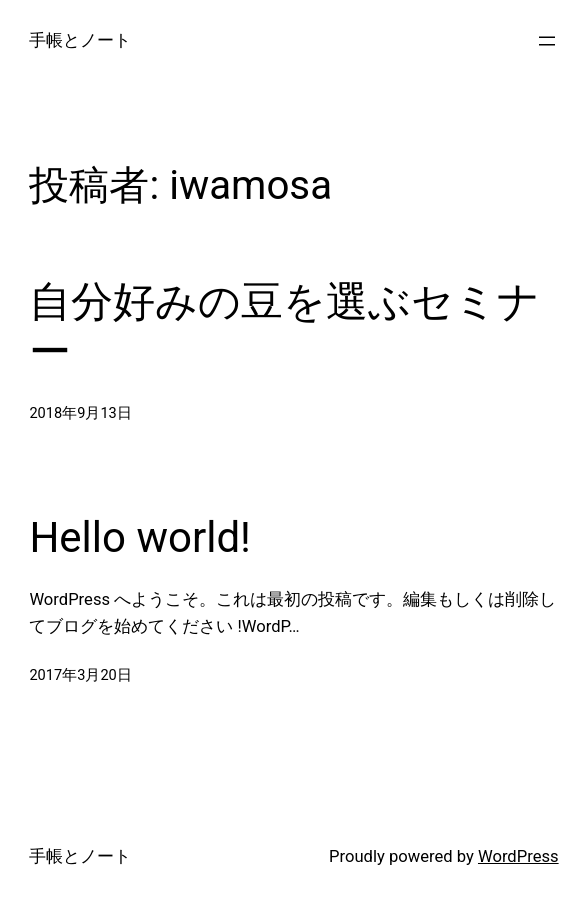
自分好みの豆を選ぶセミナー (284, 326)
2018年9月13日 (80, 413)
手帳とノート (80, 40)
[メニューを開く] (547, 41)
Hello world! (140, 537)
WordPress (518, 856)
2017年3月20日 (80, 675)
